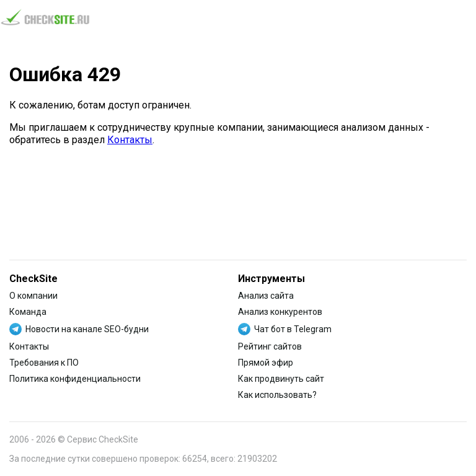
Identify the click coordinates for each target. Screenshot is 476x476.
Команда (28, 312)
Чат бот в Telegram (293, 329)
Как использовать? (277, 395)
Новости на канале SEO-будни (87, 329)
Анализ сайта (266, 296)
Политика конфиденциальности (75, 379)
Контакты (130, 140)
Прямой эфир (266, 363)
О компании (33, 296)
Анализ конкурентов (280, 312)
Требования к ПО (44, 363)
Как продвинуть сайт (281, 379)
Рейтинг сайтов (270, 346)
